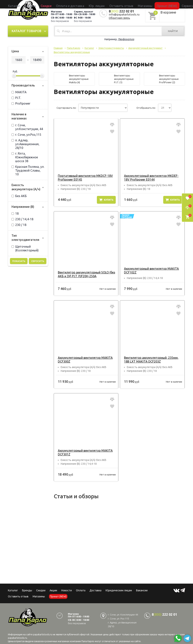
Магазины (39, 596)
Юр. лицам (98, 4)
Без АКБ (19, 196)
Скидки (41, 590)
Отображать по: (146, 108)
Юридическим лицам (119, 590)
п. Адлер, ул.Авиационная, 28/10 (25, 144)
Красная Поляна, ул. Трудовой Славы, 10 (28, 170)
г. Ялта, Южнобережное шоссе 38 (25, 157)
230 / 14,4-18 (22, 219)
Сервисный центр (168, 4)
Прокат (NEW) (148, 4)
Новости (67, 590)
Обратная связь (119, 18)
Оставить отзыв (116, 4)
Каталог (42, 4)
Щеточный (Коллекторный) (25, 248)
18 (15, 213)
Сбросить (38, 261)
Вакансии (142, 590)
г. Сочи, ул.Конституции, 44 (27, 127)
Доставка (95, 590)
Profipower (21, 103)
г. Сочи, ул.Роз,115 (26, 135)
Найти (173, 31)
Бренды (52, 4)
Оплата (81, 590)
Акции (53, 590)
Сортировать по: (66, 108)
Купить (106, 200)
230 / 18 (19, 225)
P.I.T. (16, 98)
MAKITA (19, 92)
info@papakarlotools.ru (124, 14)
